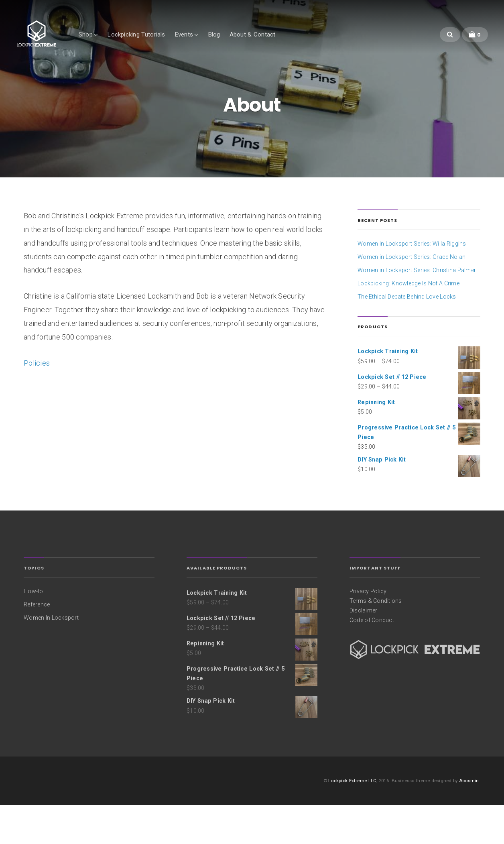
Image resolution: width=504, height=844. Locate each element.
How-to (33, 630)
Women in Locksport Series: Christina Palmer (417, 309)
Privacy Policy (368, 630)
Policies (37, 402)
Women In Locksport (51, 656)
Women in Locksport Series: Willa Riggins (412, 283)
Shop (107, 43)
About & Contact (273, 43)
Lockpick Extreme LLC (352, 819)
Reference (37, 643)
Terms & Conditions (376, 639)
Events (205, 43)
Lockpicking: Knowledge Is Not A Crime (408, 322)
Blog (235, 43)
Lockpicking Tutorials (157, 43)
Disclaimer (363, 649)
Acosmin (469, 819)
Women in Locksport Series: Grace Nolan (412, 296)
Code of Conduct (372, 659)
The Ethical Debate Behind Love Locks (407, 336)
